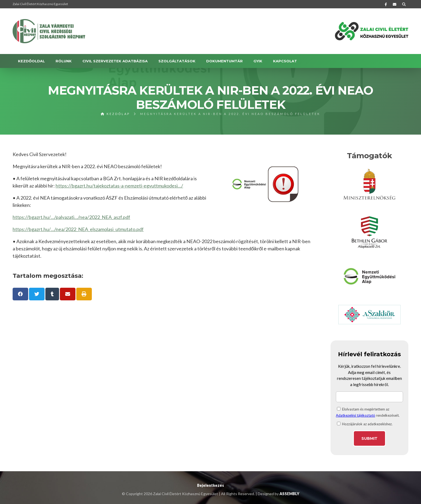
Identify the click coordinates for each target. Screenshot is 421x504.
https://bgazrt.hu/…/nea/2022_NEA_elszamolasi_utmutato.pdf (78, 229)
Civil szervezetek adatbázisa (115, 61)
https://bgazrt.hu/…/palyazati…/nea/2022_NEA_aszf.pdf (71, 217)
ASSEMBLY (289, 494)
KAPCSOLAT (285, 61)
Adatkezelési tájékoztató (355, 415)
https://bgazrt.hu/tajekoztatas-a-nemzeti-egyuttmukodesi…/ (119, 186)
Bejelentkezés (210, 485)
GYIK (258, 61)
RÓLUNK (64, 61)
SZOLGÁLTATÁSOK (177, 61)
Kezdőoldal (31, 61)
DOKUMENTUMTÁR (224, 61)
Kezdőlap (115, 114)
